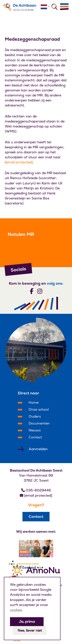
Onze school (39, 409)
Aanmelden (38, 449)
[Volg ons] (32, 291)
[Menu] (64, 7)
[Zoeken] (55, 7)
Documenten (39, 423)
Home (34, 402)
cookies (16, 610)
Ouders (35, 416)
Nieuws (35, 430)
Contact (35, 437)
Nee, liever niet (30, 630)
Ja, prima (27, 622)
